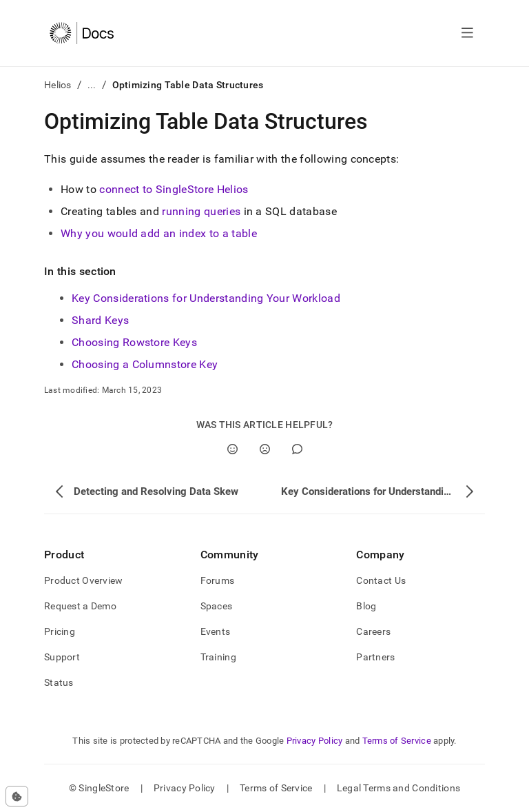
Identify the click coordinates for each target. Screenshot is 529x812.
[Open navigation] (467, 33)
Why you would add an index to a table (159, 233)
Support (62, 657)
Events (216, 631)
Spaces (217, 606)
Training (218, 657)
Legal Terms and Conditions (398, 788)
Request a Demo (80, 606)
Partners (375, 657)
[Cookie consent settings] (17, 796)
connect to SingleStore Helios (174, 189)
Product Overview (83, 580)
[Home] (82, 33)
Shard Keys (100, 320)
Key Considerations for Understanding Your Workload (206, 298)
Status (59, 682)
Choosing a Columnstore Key (145, 364)
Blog (366, 606)
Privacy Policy (315, 741)
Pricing (60, 631)
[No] (265, 449)
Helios (58, 85)
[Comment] (297, 449)
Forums (218, 580)
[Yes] (232, 449)
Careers (373, 631)
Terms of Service (397, 741)
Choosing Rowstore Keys (134, 342)
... (92, 85)
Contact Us (381, 580)
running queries (201, 211)
